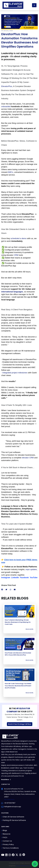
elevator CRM (28, 458)
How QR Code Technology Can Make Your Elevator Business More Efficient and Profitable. (18, 686)
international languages (12, 292)
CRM (16, 255)
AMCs (10, 172)
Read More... (30, 629)
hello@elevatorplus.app (13, 807)
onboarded (6, 106)
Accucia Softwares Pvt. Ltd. (23, 866)
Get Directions (9, 799)
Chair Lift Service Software (13, 817)
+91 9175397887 (10, 803)
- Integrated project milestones (15, 373)
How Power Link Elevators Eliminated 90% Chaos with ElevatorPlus (18, 654)
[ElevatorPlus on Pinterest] (24, 855)
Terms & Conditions (11, 848)
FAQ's (5, 837)
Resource (6, 834)
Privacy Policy (8, 844)
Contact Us (7, 841)
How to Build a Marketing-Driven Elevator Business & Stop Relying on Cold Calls (18, 622)
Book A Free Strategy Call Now (20, 724)
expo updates (31, 569)
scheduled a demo (19, 238)
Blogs (5, 830)
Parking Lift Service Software (14, 820)
